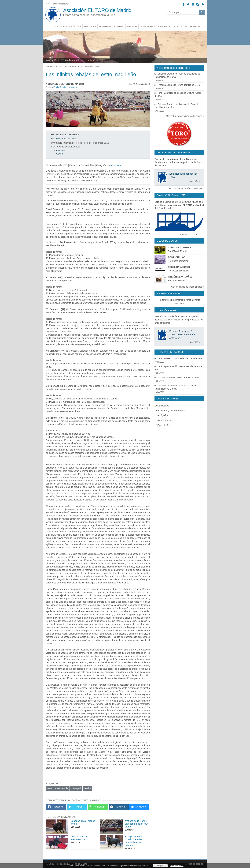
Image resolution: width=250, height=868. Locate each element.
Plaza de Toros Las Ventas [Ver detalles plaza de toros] (64, 139)
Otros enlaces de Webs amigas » (188, 287)
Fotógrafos (162, 415)
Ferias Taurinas (164, 420)
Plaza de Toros (164, 425)
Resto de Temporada (58, 788)
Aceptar (160, 866)
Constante (116, 165)
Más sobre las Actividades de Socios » (185, 116)
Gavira (60, 154)
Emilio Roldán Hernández (66, 87)
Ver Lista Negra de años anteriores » (186, 188)
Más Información (177, 866)
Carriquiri (61, 150)
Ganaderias (162, 406)
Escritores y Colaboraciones (170, 411)
